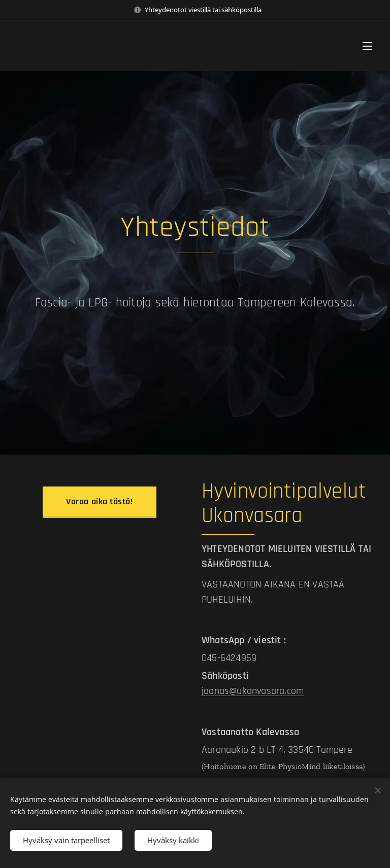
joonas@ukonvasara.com (253, 691)
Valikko (367, 46)
